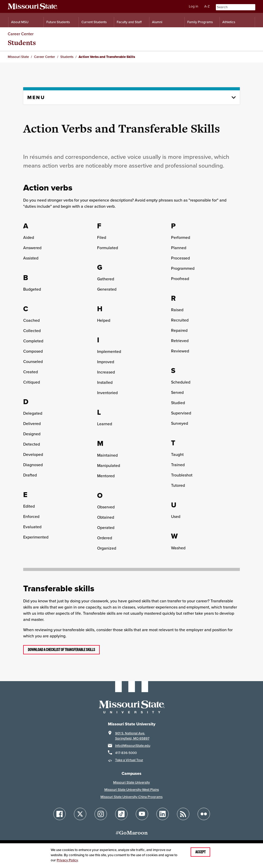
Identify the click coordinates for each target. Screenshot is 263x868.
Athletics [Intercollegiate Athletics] (229, 22)
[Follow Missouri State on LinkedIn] (163, 814)
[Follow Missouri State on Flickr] (204, 814)
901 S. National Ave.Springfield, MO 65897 (132, 736)
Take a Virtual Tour (129, 760)
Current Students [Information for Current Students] (94, 22)
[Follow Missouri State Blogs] (183, 814)
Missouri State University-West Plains (132, 790)
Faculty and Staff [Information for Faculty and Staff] (129, 22)
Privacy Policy (67, 860)
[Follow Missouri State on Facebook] (60, 814)
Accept (200, 852)
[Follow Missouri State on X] (80, 814)
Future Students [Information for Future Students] (58, 22)
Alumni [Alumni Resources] (157, 22)
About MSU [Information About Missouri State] (20, 22)
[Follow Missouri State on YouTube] (142, 814)
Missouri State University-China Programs (131, 797)
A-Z (207, 6)
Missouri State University (131, 782)
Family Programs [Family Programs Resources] (200, 22)
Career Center (21, 34)
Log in (193, 6)
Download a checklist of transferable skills (61, 650)
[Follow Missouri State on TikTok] (121, 814)
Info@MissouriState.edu (133, 746)
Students (22, 43)
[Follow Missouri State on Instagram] (101, 814)
